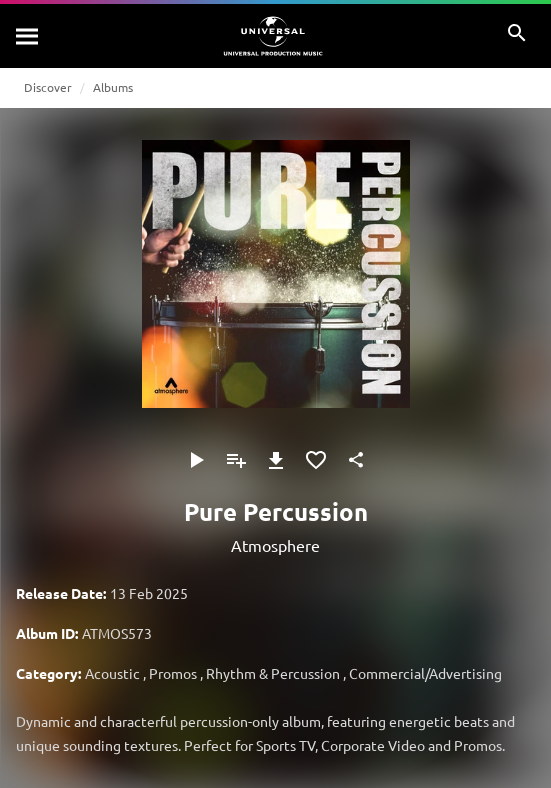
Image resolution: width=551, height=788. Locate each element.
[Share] (356, 460)
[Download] (276, 460)
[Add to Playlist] (236, 460)
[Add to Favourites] (316, 460)
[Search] (28, 36)
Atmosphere (275, 545)
